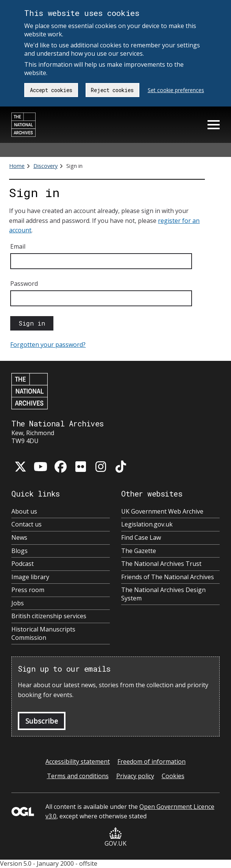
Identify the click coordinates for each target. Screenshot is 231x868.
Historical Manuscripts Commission (43, 634)
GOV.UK (115, 837)
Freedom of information (151, 761)
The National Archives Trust (161, 564)
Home (17, 166)
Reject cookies (112, 90)
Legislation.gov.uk (147, 524)
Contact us (27, 524)
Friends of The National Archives (168, 577)
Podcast (23, 564)
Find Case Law (141, 538)
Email (18, 246)
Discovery (45, 166)
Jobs (18, 603)
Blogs (20, 551)
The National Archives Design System (163, 594)
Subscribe (42, 721)
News (19, 538)
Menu (214, 125)
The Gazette (139, 551)
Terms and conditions (78, 776)
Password (24, 284)
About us (24, 512)
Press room (28, 590)
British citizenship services (49, 616)
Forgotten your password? (48, 345)
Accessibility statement (78, 761)
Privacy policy (135, 776)
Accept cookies (51, 90)
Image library (30, 577)
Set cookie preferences (176, 90)
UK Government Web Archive (162, 512)
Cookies (173, 776)
